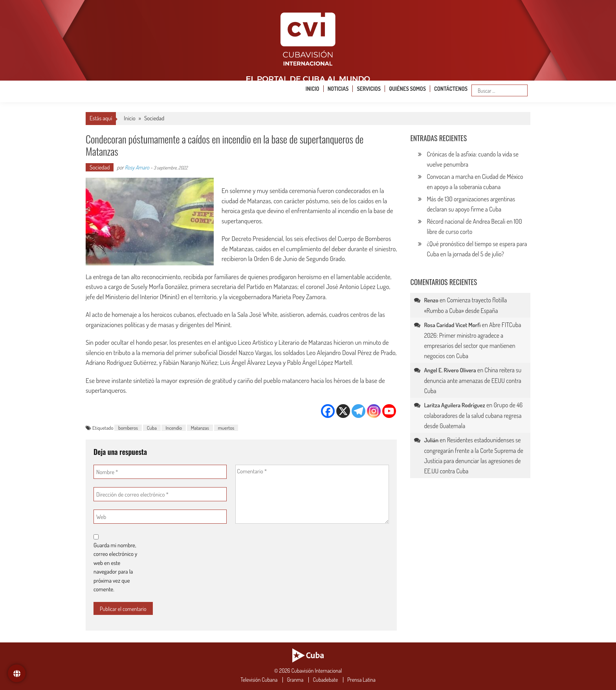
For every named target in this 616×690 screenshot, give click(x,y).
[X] (343, 411)
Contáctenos (451, 89)
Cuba (152, 428)
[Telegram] (358, 411)
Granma (295, 680)
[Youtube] (389, 411)
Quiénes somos (407, 89)
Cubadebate (325, 680)
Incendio (174, 428)
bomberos (128, 428)
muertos (226, 428)
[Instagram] (374, 411)
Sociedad (154, 118)
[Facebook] (328, 411)
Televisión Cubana (259, 680)
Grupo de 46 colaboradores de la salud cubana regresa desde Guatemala (473, 415)
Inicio (313, 89)
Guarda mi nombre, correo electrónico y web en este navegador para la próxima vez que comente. (115, 567)
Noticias (338, 89)
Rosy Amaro (137, 167)
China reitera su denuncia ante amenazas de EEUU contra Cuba (473, 380)
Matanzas (200, 428)
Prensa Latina (361, 680)
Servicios (369, 89)
